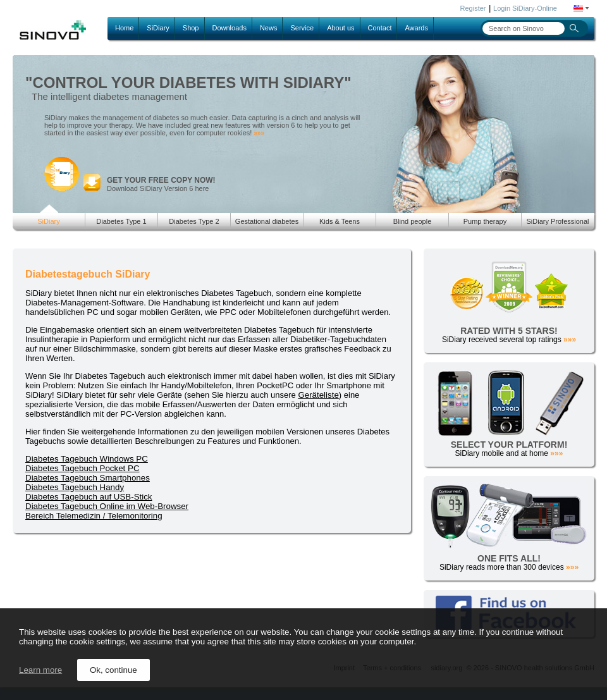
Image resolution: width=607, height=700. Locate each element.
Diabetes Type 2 (194, 221)
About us (340, 28)
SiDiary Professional (557, 221)
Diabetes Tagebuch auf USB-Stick (89, 497)
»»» (259, 133)
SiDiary (158, 28)
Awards (416, 28)
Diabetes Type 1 (121, 221)
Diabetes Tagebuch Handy (75, 487)
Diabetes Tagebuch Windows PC (87, 459)
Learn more (40, 670)
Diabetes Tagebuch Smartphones (88, 478)
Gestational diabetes (267, 221)
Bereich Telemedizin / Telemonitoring (94, 516)
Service (302, 28)
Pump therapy (485, 221)
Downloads (230, 28)
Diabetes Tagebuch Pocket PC (83, 468)
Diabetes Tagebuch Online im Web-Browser (107, 506)
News (269, 28)
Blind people (413, 221)
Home (124, 28)
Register (473, 8)
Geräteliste (318, 395)
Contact (380, 28)
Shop (191, 28)
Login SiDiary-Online (525, 8)
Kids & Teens (340, 221)
